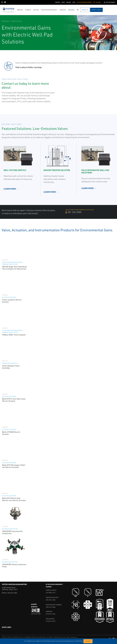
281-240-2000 (74, 212)
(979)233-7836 (51, 614)
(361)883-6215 (51, 593)
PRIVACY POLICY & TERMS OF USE (12, 637)
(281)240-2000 (13, 593)
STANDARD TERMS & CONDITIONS (35, 637)
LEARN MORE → (11, 189)
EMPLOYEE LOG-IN (60, 637)
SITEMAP (50, 637)
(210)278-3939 (51, 621)
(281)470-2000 (51, 607)
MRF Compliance (72, 637)
